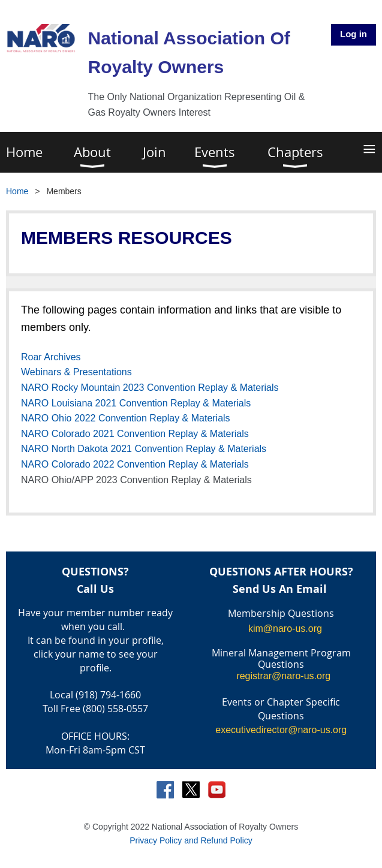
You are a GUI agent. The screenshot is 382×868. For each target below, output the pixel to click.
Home (17, 191)
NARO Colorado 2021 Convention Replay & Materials (135, 434)
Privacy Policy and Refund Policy (191, 840)
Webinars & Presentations (76, 372)
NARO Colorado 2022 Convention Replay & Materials (135, 464)
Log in (354, 34)
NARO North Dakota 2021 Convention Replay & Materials (144, 449)
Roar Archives (51, 357)
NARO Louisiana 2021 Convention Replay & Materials (136, 403)
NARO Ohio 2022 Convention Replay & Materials (126, 418)
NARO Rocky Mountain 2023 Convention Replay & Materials (150, 388)
